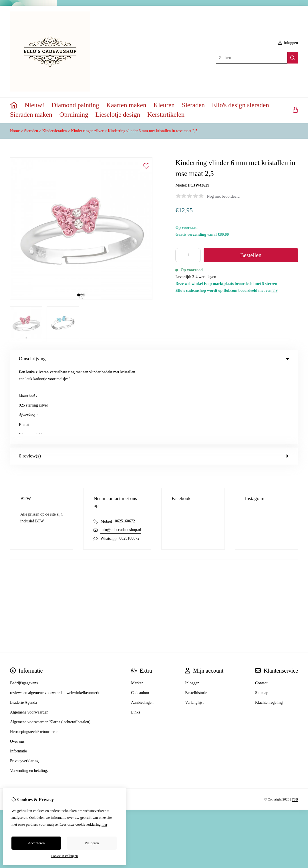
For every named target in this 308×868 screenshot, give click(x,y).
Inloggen (192, 606)
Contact (261, 606)
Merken (137, 606)
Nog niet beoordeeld (223, 196)
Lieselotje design (118, 115)
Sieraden (193, 105)
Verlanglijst (194, 626)
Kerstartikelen (166, 115)
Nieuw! (34, 105)
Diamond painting (75, 105)
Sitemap (262, 616)
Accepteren (36, 843)
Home (15, 131)
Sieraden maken (31, 115)
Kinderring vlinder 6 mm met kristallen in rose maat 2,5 (153, 131)
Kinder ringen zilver (87, 131)
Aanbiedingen (142, 626)
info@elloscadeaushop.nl (121, 453)
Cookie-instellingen (64, 856)
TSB (295, 722)
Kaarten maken (126, 105)
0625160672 (125, 444)
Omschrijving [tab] (154, 359)
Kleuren (164, 105)
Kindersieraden (55, 131)
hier (104, 824)
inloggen (288, 43)
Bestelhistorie (196, 616)
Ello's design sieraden (241, 105)
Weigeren (92, 843)
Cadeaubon (140, 616)
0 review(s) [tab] (154, 379)
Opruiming (74, 115)
